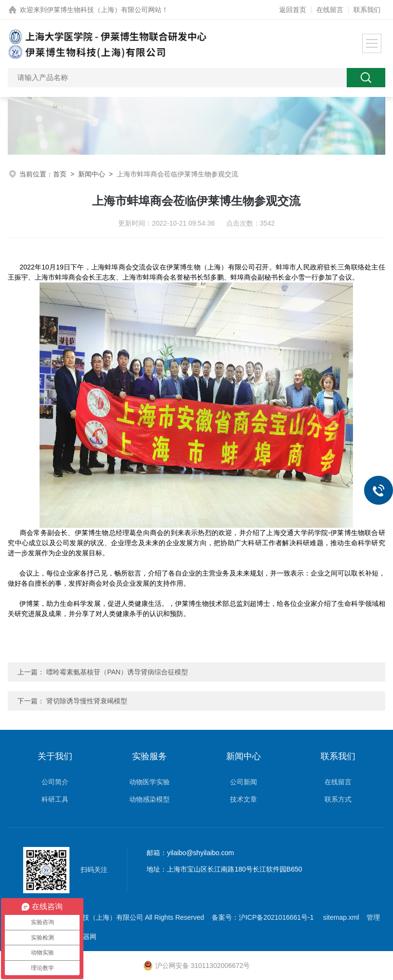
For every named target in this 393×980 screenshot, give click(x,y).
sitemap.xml (341, 917)
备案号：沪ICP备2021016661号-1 (264, 917)
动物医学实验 (149, 782)
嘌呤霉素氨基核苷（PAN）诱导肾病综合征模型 (117, 672)
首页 (60, 174)
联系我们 (367, 10)
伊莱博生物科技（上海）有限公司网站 (104, 10)
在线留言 (330, 10)
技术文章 (244, 799)
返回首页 (293, 10)
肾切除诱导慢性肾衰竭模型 (87, 701)
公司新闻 (244, 782)
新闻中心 (92, 174)
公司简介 (55, 782)
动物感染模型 (149, 799)
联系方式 (338, 799)
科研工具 (55, 799)
